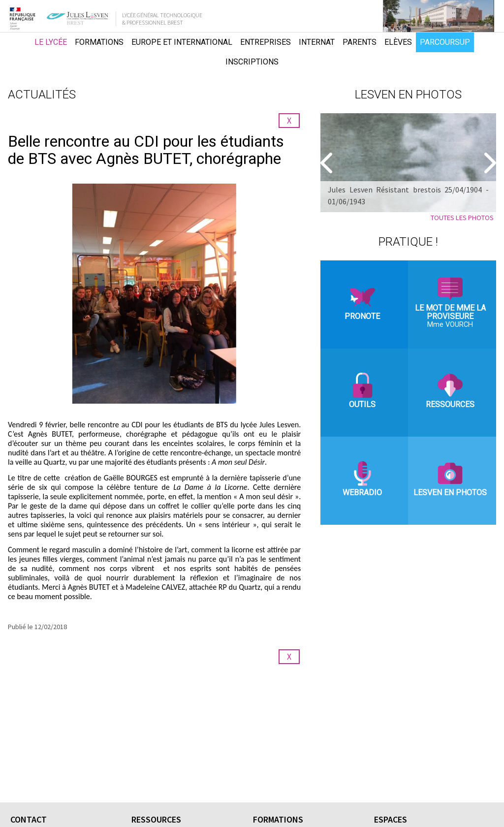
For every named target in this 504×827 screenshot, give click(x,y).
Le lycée (51, 42)
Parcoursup (445, 42)
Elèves (398, 42)
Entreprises (266, 42)
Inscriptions (252, 62)
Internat (317, 42)
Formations (99, 42)
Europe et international (182, 42)
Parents (360, 42)
